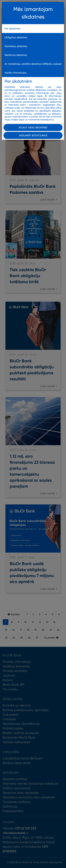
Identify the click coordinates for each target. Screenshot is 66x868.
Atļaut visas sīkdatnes (33, 127)
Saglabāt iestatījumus (33, 135)
